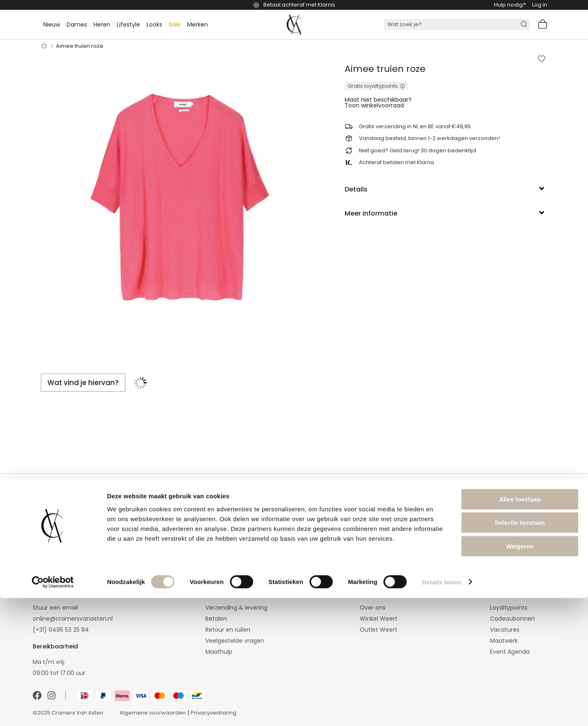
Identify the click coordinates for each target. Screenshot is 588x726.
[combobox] (457, 24)
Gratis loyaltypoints (373, 86)
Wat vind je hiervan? (83, 383)
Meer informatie (371, 213)
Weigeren (520, 674)
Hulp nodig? (510, 5)
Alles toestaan (520, 627)
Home (44, 46)
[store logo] (294, 24)
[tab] (446, 189)
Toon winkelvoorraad (374, 105)
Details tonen (441, 710)
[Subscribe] (211, 538)
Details (356, 189)
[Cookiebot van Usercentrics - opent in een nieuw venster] (53, 710)
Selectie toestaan (520, 651)
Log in (540, 5)
